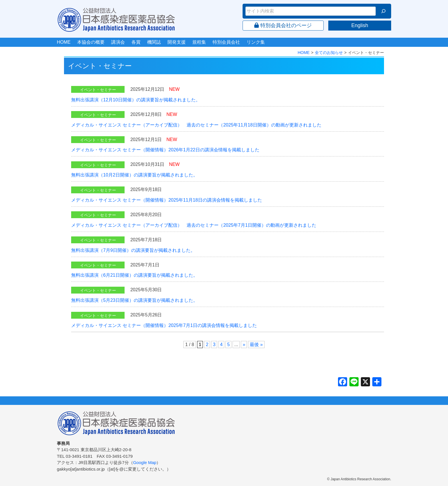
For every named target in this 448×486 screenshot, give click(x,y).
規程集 (199, 42)
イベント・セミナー (98, 90)
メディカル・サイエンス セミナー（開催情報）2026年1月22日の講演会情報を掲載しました (165, 150)
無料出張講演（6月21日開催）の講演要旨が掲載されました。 (134, 275)
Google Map (145, 462)
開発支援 (177, 42)
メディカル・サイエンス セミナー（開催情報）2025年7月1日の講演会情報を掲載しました (164, 325)
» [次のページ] (244, 345)
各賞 (136, 42)
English (360, 25)
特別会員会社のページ (283, 25)
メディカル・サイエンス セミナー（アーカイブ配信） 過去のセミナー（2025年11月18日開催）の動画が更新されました (196, 125)
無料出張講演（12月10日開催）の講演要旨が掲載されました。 (136, 100)
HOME (64, 42)
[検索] (383, 11)
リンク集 (256, 42)
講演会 (118, 42)
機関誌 (154, 42)
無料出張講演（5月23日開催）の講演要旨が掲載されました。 (134, 300)
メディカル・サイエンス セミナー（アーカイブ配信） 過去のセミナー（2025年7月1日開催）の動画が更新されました (194, 225)
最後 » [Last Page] (256, 345)
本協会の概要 (91, 42)
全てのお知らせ (329, 53)
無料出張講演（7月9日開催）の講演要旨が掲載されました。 (133, 250)
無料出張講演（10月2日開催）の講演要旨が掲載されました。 (134, 175)
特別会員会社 (226, 42)
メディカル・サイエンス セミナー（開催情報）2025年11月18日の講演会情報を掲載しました (167, 200)
